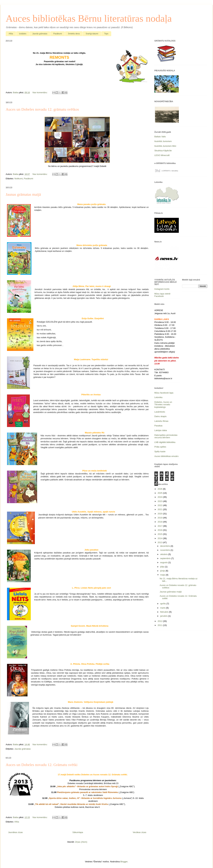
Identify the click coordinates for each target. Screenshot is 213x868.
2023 (160, 501)
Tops (106, 34)
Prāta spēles (160, 447)
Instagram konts (162, 289)
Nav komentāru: (40, 92)
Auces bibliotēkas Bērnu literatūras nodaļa (89, 18)
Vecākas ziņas (139, 832)
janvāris (164, 616)
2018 (160, 522)
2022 (160, 505)
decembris (165, 546)
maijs (163, 575)
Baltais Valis (160, 137)
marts (163, 608)
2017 (160, 526)
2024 (160, 497)
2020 (160, 514)
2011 (160, 625)
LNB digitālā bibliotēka (165, 442)
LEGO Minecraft (162, 155)
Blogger (124, 862)
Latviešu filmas (161, 421)
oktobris (164, 554)
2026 (160, 489)
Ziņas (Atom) (81, 842)
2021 (160, 509)
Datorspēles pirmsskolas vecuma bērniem (166, 436)
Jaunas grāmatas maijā (23, 194)
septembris (166, 558)
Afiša (11, 34)
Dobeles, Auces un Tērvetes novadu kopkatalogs (163, 405)
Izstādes (23, 34)
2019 (160, 518)
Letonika (158, 397)
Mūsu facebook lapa (164, 393)
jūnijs (163, 571)
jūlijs (163, 567)
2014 (160, 538)
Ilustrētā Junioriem (163, 141)
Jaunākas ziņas (15, 832)
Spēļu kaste (160, 451)
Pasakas (158, 426)
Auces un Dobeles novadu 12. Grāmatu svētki (42, 765)
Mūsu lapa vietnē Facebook (162, 295)
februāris (165, 612)
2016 (160, 530)
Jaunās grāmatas (40, 34)
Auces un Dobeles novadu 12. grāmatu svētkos (42, 109)
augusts (164, 562)
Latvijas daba (161, 430)
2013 (160, 542)
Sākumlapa (78, 832)
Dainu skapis (160, 416)
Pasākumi (58, 34)
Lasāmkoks (160, 412)
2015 (160, 534)
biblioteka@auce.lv (163, 378)
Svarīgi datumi (92, 34)
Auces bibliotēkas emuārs (166, 456)
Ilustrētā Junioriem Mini (165, 146)
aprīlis (163, 604)
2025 (160, 493)
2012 (160, 621)
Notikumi (18, 179)
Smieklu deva (74, 34)
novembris (165, 550)
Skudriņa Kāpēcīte (163, 151)
